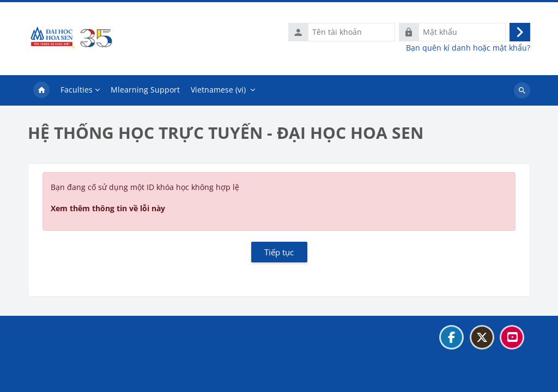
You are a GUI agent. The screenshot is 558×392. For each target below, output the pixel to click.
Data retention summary (78, 364)
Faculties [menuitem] (77, 90)
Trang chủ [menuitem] (41, 90)
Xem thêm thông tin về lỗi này (108, 208)
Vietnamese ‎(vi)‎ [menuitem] (218, 90)
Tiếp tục (279, 252)
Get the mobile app (69, 378)
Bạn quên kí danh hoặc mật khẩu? (468, 48)
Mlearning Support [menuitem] (145, 90)
